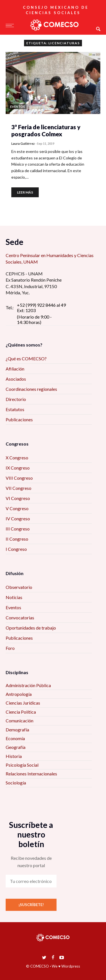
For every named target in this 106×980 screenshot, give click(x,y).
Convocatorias (20, 618)
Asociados (16, 379)
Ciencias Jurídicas (23, 703)
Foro (10, 648)
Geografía (16, 747)
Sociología (16, 783)
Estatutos (15, 409)
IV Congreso (18, 518)
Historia (14, 756)
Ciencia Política (21, 712)
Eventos (13, 607)
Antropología (19, 694)
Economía (15, 738)
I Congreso (16, 549)
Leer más (25, 192)
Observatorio (19, 587)
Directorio (16, 399)
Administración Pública (28, 685)
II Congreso (17, 539)
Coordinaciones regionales (31, 389)
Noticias (14, 597)
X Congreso (17, 458)
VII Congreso (19, 488)
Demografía (17, 730)
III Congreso (18, 529)
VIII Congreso (19, 478)
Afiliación (15, 369)
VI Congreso (18, 498)
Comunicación (20, 721)
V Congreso (17, 508)
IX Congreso (18, 468)
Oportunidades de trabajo (31, 628)
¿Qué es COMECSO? (26, 359)
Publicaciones (19, 419)
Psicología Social (22, 765)
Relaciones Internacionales (31, 774)
